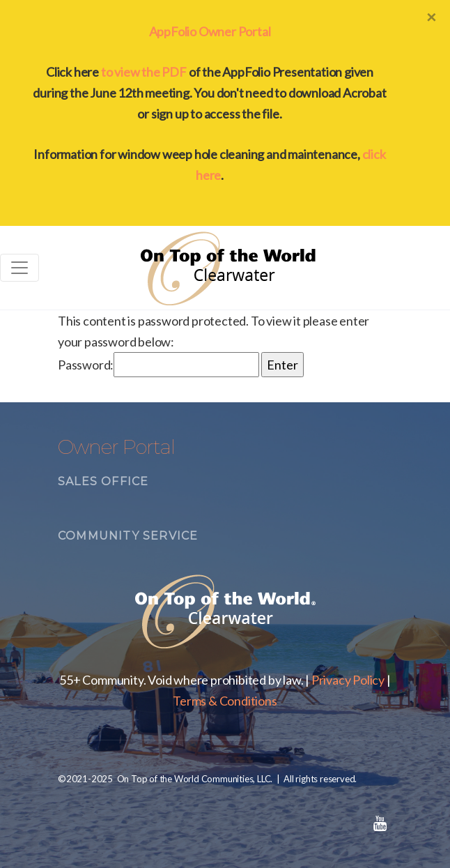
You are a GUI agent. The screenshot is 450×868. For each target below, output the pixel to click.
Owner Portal (116, 447)
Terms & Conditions (225, 701)
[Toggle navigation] (20, 268)
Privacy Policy (348, 680)
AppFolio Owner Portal (210, 31)
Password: (158, 365)
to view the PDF (144, 72)
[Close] (431, 17)
